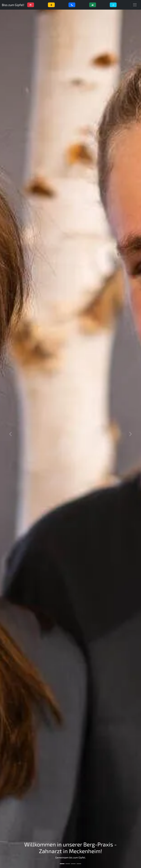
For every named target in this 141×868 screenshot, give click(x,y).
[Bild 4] (79, 864)
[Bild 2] (68, 864)
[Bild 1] (62, 864)
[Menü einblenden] (135, 5)
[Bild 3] (73, 864)
